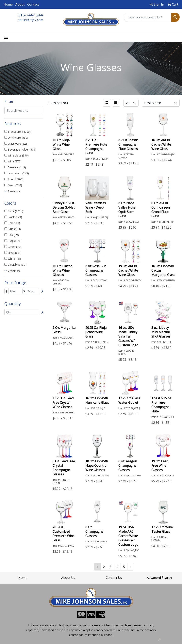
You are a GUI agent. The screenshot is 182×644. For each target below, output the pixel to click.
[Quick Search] (148, 17)
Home (8, 4)
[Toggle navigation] (6, 37)
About (20, 4)
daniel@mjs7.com (30, 20)
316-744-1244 (30, 15)
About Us (68, 578)
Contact (33, 4)
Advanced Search (159, 578)
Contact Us (114, 578)
